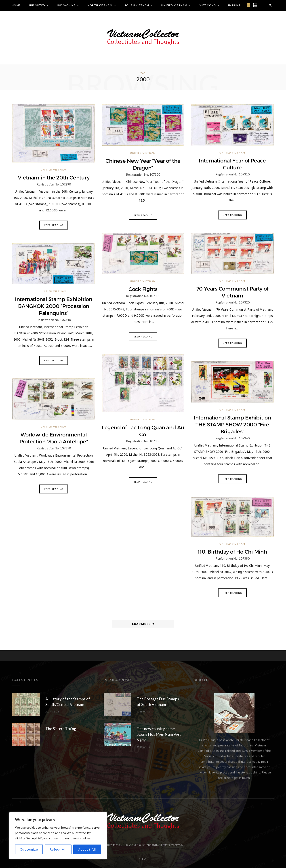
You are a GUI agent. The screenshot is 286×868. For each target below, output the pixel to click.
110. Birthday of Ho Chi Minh (232, 552)
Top (143, 859)
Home (16, 5)
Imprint (234, 5)
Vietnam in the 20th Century (54, 178)
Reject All (58, 849)
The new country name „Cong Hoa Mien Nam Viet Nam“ (159, 734)
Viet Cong (208, 5)
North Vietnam (100, 5)
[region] (58, 836)
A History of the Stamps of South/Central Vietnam (68, 702)
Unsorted (37, 5)
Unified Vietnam (174, 5)
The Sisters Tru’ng (61, 729)
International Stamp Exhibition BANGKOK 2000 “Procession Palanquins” (54, 306)
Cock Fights (143, 289)
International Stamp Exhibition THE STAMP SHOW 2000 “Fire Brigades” (232, 425)
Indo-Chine (66, 5)
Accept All (87, 849)
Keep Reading (54, 225)
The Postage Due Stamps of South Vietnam (158, 702)
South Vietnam (137, 5)
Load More (143, 624)
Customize (29, 849)
